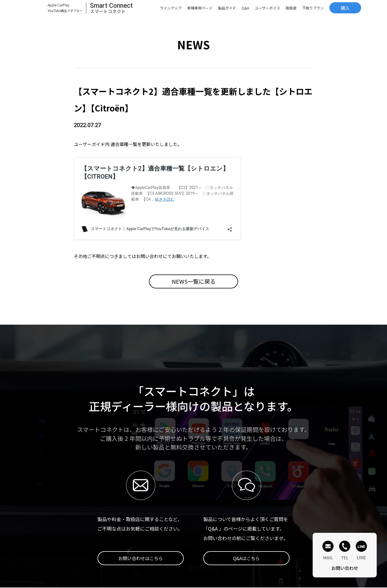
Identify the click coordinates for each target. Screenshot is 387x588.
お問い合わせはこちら (141, 558)
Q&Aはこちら (246, 558)
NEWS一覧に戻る (194, 281)
